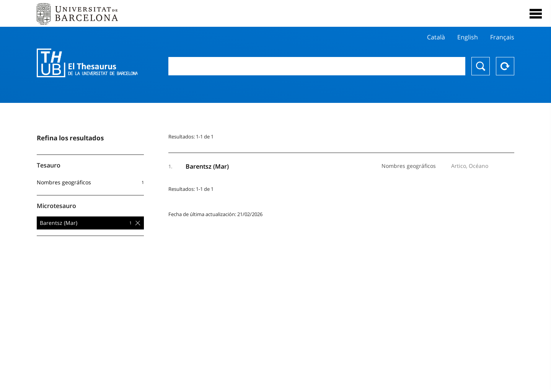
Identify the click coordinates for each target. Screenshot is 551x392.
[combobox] (317, 66)
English (468, 37)
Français (502, 37)
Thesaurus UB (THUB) (87, 63)
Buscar (481, 66)
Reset (505, 66)
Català (436, 37)
